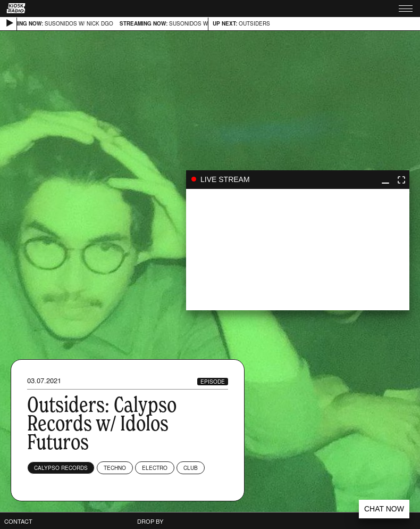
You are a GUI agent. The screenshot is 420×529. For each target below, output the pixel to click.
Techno (115, 468)
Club (191, 468)
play (298, 250)
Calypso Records (61, 468)
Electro (155, 468)
